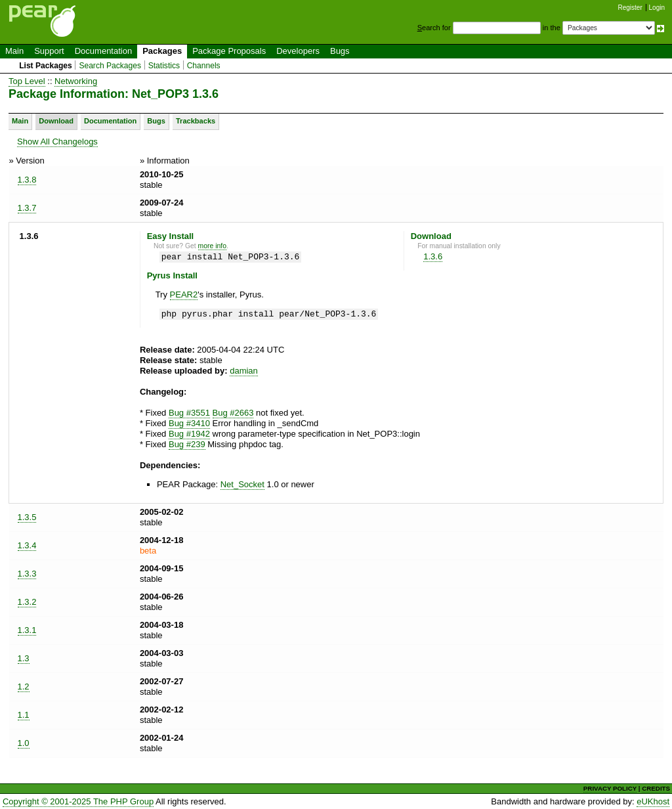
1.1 (24, 715)
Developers (298, 51)
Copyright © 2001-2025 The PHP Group (78, 801)
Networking (76, 81)
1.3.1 (27, 630)
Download (56, 121)
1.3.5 (27, 517)
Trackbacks (196, 121)
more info (212, 246)
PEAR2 (184, 295)
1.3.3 (27, 574)
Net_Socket (242, 484)
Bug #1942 (189, 434)
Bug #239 (187, 444)
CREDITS (656, 788)
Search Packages (110, 66)
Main (14, 51)
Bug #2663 (233, 413)
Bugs (340, 51)
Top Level (27, 81)
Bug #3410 (189, 423)
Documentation (103, 51)
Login (657, 8)
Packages (162, 51)
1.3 (24, 658)
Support (49, 51)
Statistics (164, 66)
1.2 (24, 687)
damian (244, 371)
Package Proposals (229, 51)
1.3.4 (27, 545)
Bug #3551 (189, 413)
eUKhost (653, 801)
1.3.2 (27, 602)
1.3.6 (433, 256)
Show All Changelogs (57, 142)
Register (630, 8)
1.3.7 (27, 208)
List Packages (46, 66)
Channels (204, 66)
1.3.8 (27, 180)
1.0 (24, 743)
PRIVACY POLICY (610, 788)
